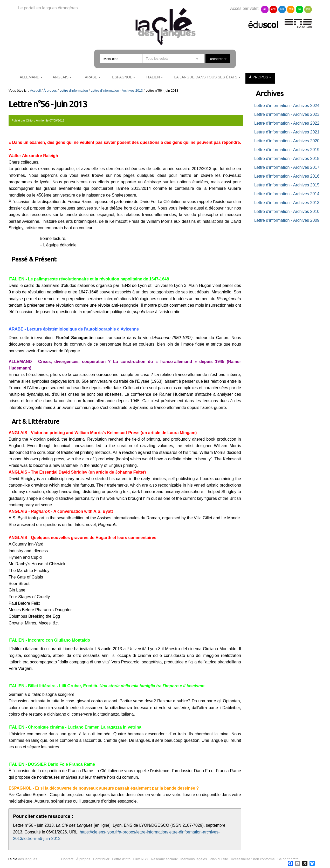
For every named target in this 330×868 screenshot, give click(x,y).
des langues (22, 859)
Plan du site (219, 859)
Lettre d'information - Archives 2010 (287, 211)
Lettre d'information (74, 90)
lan (308, 9)
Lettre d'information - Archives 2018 (287, 159)
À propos (259, 77)
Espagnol (122, 77)
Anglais (61, 77)
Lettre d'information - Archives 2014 (287, 194)
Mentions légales (194, 859)
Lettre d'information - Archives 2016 (287, 176)
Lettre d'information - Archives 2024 (287, 106)
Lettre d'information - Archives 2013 (117, 90)
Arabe (91, 77)
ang (273, 9)
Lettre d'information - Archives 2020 (287, 141)
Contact (67, 859)
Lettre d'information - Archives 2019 (287, 150)
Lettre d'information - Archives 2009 (287, 220)
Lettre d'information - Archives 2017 (287, 167)
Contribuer (101, 859)
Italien (153, 77)
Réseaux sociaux (164, 859)
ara (282, 9)
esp (291, 9)
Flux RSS (140, 859)
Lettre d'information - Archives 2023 (287, 114)
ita (300, 9)
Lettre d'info (121, 859)
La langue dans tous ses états (206, 77)
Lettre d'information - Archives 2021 (287, 132)
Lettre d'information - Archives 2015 (287, 185)
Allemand (30, 77)
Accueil (35, 90)
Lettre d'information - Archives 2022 (287, 123)
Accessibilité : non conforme (253, 859)
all (265, 9)
